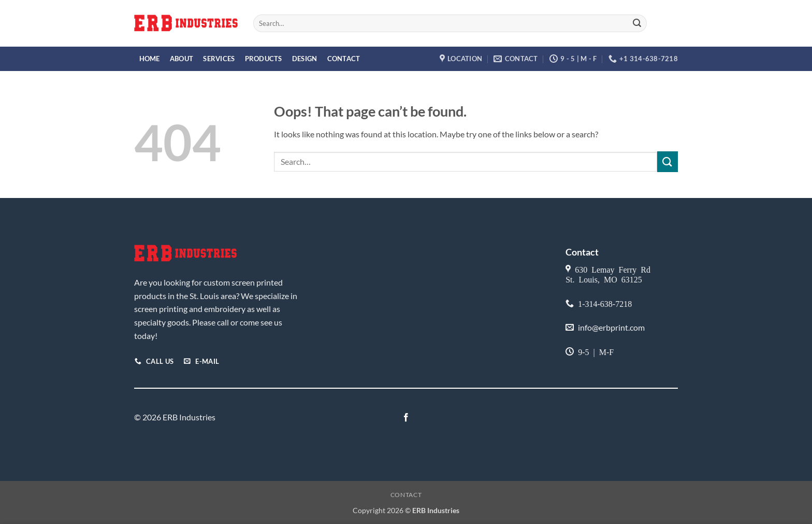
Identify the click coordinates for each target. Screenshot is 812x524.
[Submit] (637, 23)
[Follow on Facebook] (406, 418)
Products (264, 59)
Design (305, 59)
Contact (344, 59)
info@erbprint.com (611, 327)
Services (219, 59)
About (182, 59)
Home (150, 59)
